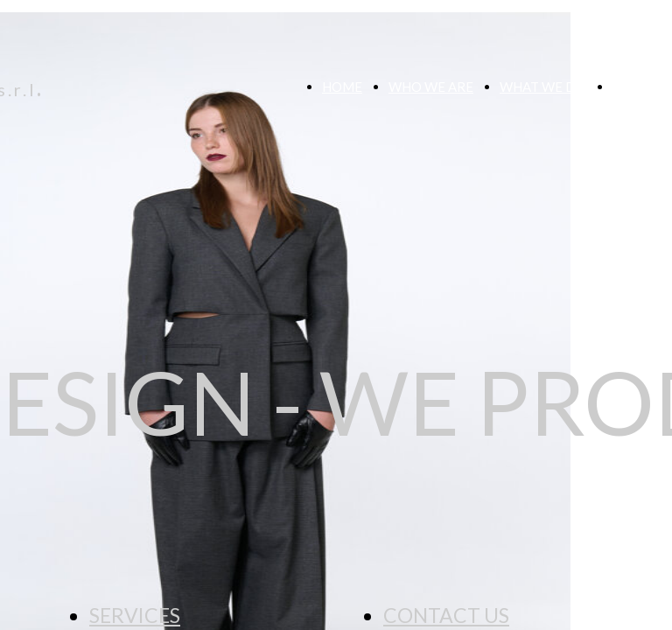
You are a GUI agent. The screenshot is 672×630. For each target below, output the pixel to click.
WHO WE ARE (431, 87)
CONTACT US (446, 615)
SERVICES (135, 615)
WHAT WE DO (543, 87)
